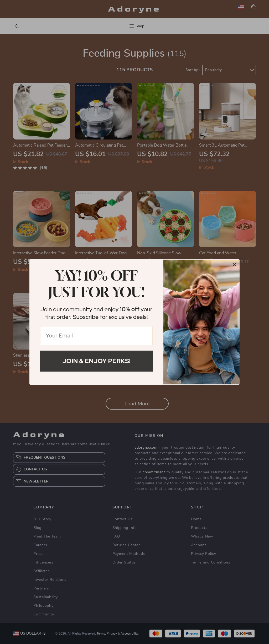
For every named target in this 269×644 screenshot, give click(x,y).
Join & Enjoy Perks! (96, 361)
